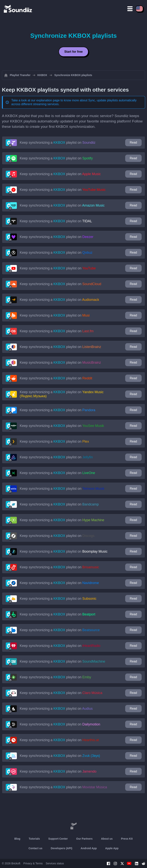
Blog (17, 839)
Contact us (35, 848)
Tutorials (34, 839)
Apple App (112, 848)
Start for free (73, 52)
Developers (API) (61, 848)
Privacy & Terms (33, 863)
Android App (89, 848)
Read (133, 142)
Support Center (58, 839)
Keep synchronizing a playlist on (58, 143)
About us (107, 839)
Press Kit (127, 839)
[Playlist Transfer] (18, 9)
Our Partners (84, 839)
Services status (55, 863)
